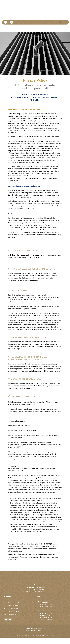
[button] (60, 22)
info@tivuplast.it (13, 620)
